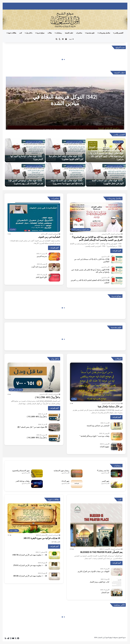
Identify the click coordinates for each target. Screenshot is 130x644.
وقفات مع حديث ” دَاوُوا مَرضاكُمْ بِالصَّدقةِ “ (94, 436)
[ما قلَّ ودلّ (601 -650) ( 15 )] (54, 417)
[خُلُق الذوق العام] (54, 278)
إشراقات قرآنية (118, 142)
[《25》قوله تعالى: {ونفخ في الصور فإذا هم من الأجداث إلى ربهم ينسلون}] (25, 175)
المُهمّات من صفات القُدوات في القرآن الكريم (94, 571)
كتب (21, 33)
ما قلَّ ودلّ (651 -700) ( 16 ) (48, 397)
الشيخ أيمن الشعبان (116, 234)
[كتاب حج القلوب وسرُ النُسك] (117, 582)
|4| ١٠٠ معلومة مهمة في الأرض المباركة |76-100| (30, 555)
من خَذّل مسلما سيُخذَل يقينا (110, 406)
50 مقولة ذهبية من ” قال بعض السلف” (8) (32, 427)
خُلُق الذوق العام (41, 277)
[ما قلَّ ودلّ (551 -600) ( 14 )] (54, 438)
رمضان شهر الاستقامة (62, 471)
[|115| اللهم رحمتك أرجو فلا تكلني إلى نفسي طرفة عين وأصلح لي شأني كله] (117, 270)
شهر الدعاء (65, 481)
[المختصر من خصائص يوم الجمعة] (117, 426)
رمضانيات (59, 33)
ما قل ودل (29, 33)
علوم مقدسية (90, 33)
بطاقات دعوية (12, 33)
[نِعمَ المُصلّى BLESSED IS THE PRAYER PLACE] (96, 525)
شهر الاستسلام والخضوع (21, 471)
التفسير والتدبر (119, 33)
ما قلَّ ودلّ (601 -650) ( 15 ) (37, 417)
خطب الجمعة (69, 33)
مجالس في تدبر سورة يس (75, 142)
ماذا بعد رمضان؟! (103, 471)
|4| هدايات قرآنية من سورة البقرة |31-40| (42, 538)
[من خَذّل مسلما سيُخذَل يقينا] (96, 382)
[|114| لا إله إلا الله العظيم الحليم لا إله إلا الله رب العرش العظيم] (117, 281)
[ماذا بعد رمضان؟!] (117, 473)
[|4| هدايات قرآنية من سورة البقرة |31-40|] (34, 518)
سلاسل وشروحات (104, 33)
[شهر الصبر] (117, 484)
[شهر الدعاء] (77, 484)
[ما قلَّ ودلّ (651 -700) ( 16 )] (34, 377)
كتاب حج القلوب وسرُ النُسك (99, 582)
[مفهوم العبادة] (117, 447)
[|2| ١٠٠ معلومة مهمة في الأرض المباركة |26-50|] (54, 576)
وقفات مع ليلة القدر (23, 481)
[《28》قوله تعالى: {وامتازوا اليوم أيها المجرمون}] (25, 150)
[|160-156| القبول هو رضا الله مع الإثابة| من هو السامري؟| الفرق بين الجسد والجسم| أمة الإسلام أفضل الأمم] (96, 217)
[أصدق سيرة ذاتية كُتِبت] (54, 267)
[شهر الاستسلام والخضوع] (37, 473)
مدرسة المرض (42, 256)
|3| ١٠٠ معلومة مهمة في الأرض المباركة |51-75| (30, 565)
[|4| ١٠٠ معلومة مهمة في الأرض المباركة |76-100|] (54, 555)
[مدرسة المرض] (54, 257)
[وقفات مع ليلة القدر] (37, 484)
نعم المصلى (105, 592)
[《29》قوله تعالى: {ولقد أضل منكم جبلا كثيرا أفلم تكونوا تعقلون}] (65, 150)
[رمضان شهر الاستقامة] (77, 473)
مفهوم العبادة (105, 447)
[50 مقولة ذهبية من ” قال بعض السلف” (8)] (54, 427)
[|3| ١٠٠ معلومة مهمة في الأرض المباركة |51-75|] (54, 566)
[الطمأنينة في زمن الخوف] (34, 217)
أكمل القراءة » (116, 251)
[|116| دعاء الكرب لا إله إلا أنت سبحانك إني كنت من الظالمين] (117, 260)
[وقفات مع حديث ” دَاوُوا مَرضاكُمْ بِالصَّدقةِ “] (117, 436)
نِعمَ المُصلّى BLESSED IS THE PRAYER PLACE (101, 552)
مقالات (50, 33)
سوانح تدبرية (41, 33)
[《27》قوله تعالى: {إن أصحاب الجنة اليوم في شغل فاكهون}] (106, 175)
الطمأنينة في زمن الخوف (49, 237)
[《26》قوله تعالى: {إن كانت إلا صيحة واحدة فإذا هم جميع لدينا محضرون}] (65, 175)
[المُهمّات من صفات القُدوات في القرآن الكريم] (117, 572)
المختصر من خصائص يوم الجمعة (98, 426)
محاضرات (79, 33)
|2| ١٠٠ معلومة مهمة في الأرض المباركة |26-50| (30, 576)
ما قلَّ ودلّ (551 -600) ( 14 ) (37, 438)
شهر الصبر (105, 481)
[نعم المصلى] (117, 593)
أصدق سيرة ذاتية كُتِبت (39, 267)
